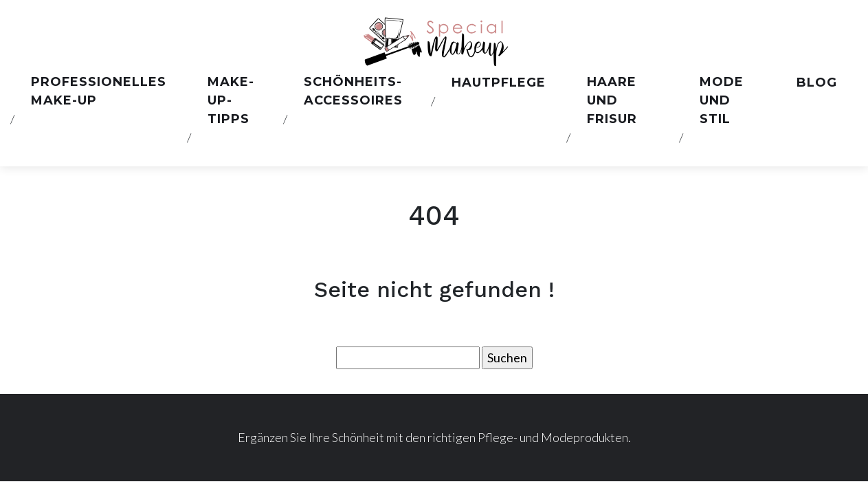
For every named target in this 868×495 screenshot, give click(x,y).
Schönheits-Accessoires (353, 91)
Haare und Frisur (612, 100)
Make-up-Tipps (231, 100)
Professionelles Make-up (99, 91)
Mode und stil (722, 100)
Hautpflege (499, 82)
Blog (817, 82)
